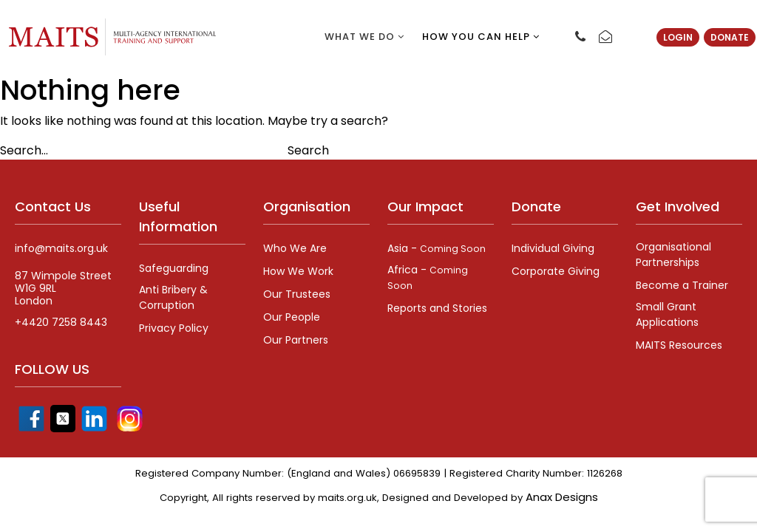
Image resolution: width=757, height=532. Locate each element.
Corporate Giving (556, 271)
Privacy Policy (174, 328)
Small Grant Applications (667, 314)
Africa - (428, 277)
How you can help (481, 37)
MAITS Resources (679, 345)
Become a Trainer (682, 285)
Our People (292, 317)
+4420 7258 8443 (61, 323)
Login (678, 37)
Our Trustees (297, 294)
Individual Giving (553, 248)
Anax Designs (562, 497)
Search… (24, 150)
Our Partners (296, 340)
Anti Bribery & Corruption (173, 297)
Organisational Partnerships (673, 255)
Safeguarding (174, 268)
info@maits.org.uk (61, 249)
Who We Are (295, 248)
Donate (730, 37)
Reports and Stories (437, 308)
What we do (364, 37)
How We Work (298, 271)
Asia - (437, 248)
